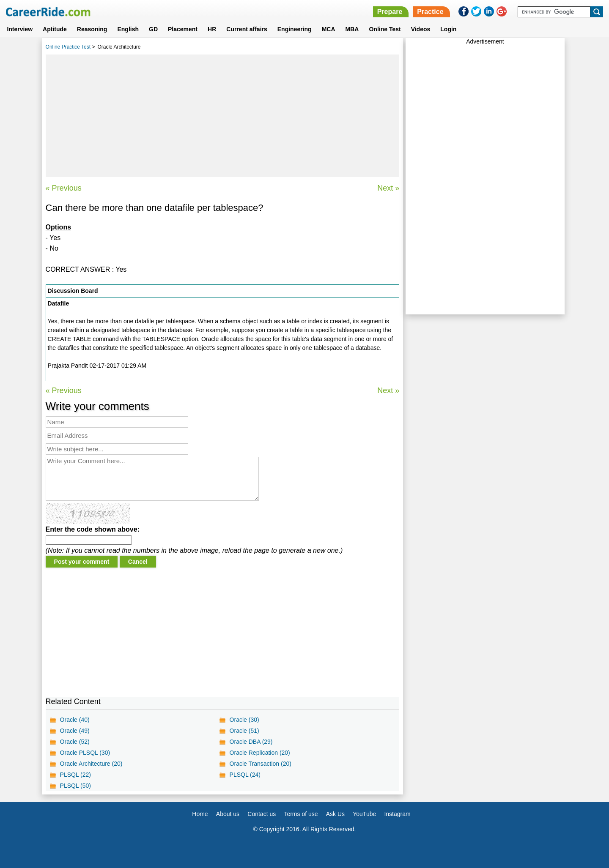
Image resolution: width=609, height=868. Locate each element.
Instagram (397, 814)
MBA (352, 29)
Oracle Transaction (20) (261, 764)
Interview (20, 29)
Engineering (295, 29)
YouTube (364, 814)
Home (200, 814)
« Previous (64, 188)
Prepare (390, 12)
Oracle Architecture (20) (91, 764)
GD (153, 29)
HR (212, 29)
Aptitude (55, 29)
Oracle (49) (75, 731)
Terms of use (301, 814)
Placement (183, 29)
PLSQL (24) (245, 775)
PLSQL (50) (75, 786)
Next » (388, 188)
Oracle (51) (244, 731)
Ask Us (335, 814)
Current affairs (247, 29)
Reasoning (92, 29)
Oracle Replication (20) (260, 753)
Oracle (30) (244, 720)
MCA (329, 29)
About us (228, 814)
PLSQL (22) (75, 775)
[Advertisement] (223, 116)
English (128, 29)
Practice (430, 12)
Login (448, 29)
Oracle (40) (75, 720)
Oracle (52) (75, 742)
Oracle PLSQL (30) (85, 753)
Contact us (262, 814)
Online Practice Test (68, 47)
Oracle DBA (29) (251, 742)
